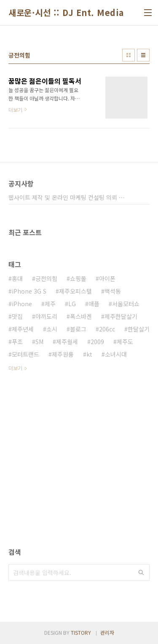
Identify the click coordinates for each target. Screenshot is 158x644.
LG (72, 304)
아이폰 (107, 278)
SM (39, 342)
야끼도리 (46, 316)
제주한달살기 (121, 316)
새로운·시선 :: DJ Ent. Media (66, 13)
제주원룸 (63, 354)
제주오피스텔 (75, 291)
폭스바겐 (81, 316)
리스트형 (143, 55)
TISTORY (81, 632)
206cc (107, 329)
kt (89, 354)
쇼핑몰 (78, 278)
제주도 (125, 342)
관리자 (107, 632)
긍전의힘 (46, 278)
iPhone (22, 304)
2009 (97, 342)
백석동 (113, 291)
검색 (141, 572)
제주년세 (23, 329)
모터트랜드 (25, 354)
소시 (52, 329)
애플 (94, 304)
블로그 (78, 329)
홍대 (17, 278)
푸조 (17, 342)
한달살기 (139, 329)
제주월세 (67, 342)
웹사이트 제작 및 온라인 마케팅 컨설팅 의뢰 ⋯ (67, 197)
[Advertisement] (79, 469)
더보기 (15, 368)
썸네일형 (129, 55)
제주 (50, 304)
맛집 (17, 316)
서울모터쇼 (126, 304)
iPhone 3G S (29, 291)
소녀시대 (116, 354)
